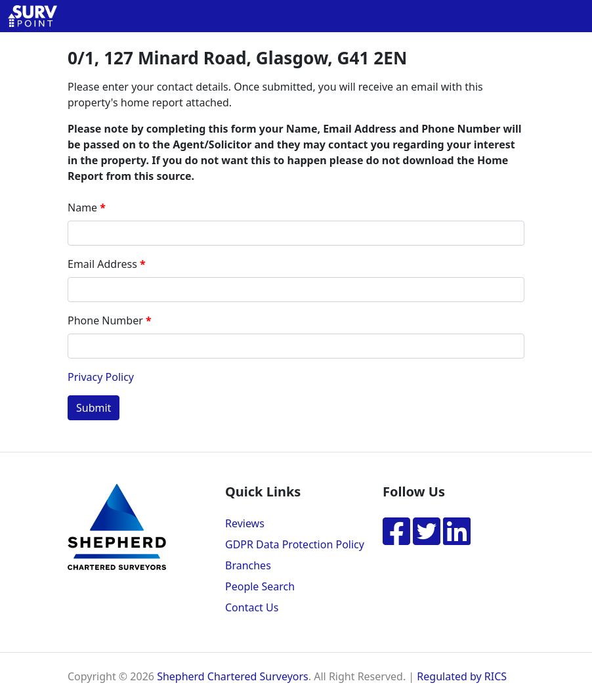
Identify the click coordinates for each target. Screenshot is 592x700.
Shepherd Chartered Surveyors (233, 676)
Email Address (102, 264)
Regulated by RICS (462, 676)
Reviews (245, 523)
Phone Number (105, 320)
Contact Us (252, 607)
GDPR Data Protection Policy (295, 544)
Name (82, 208)
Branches (248, 565)
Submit (94, 408)
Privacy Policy (101, 377)
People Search (260, 586)
